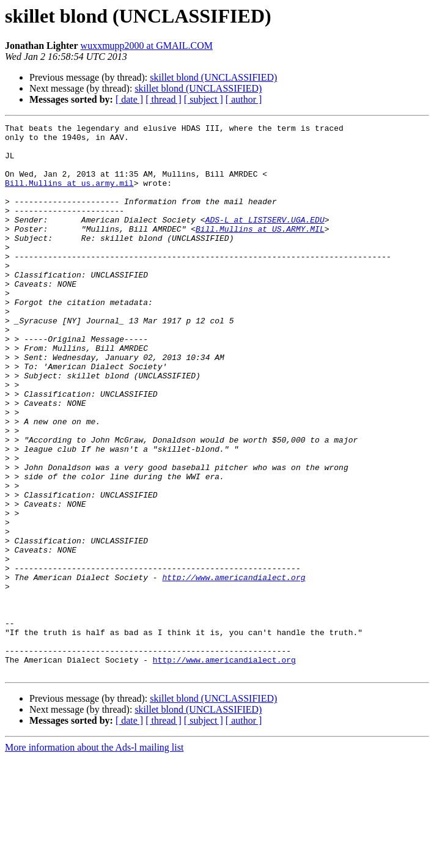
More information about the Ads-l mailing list (94, 857)
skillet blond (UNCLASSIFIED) (213, 77)
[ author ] (244, 99)
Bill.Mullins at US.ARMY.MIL (260, 251)
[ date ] (129, 99)
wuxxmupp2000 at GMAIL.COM (147, 46)
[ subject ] (204, 99)
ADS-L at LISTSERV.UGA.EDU (265, 240)
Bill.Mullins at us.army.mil (69, 196)
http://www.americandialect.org (234, 669)
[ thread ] (164, 99)
